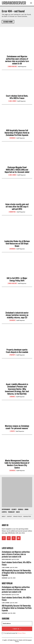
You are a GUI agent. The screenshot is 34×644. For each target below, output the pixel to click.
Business (12, 138)
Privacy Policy (21, 633)
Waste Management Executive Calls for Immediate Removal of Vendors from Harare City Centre (17, 464)
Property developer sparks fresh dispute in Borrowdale (17, 351)
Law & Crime (12, 101)
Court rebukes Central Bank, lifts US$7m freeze (17, 97)
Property (12, 355)
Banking (12, 397)
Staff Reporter (22, 67)
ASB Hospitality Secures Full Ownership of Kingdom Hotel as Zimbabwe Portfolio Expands (17, 133)
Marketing (12, 212)
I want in (17, 629)
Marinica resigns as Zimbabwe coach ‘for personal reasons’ (17, 427)
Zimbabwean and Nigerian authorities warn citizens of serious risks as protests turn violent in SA (17, 60)
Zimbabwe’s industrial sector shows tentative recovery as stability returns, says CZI (17, 315)
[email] (17, 623)
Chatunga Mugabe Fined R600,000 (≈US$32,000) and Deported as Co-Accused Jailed (17, 170)
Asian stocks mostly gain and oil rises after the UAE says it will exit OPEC (17, 207)
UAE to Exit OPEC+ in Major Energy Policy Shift (17, 279)
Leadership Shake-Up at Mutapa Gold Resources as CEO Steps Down (17, 244)
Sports (12, 431)
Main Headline (12, 66)
